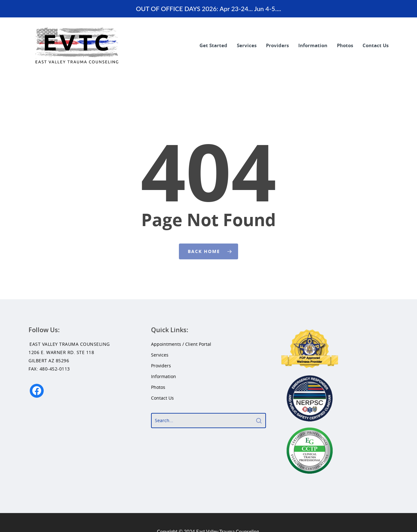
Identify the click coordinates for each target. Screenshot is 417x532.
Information (313, 45)
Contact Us (376, 45)
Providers (277, 45)
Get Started (213, 45)
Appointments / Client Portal (181, 344)
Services (247, 45)
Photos (345, 45)
